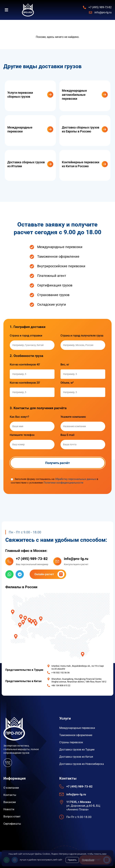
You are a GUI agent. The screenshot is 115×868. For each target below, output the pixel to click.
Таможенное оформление (76, 735)
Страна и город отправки (26, 336)
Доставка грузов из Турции (77, 750)
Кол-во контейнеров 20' (25, 383)
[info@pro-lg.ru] (57, 561)
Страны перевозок (71, 742)
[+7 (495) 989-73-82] (9, 561)
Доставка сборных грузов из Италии (26, 164)
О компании (11, 788)
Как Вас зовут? (19, 417)
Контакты (10, 795)
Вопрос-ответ (12, 817)
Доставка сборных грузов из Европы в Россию (81, 129)
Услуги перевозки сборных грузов (20, 95)
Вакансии (10, 802)
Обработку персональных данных (75, 479)
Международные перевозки (20, 129)
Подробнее (88, 860)
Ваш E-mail (67, 435)
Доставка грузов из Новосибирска (82, 764)
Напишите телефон (22, 435)
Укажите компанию (73, 417)
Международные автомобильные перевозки (74, 95)
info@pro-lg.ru (76, 559)
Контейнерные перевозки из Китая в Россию (81, 164)
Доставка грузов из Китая (76, 757)
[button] (8, 10)
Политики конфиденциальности (63, 483)
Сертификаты (12, 824)
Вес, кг (65, 365)
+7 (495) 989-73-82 (32, 559)
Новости (9, 809)
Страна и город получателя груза (82, 336)
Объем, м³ (67, 383)
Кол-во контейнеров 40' (25, 365)
